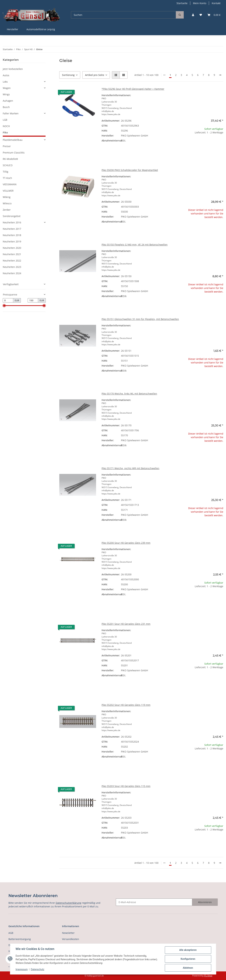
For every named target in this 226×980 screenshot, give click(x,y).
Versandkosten (71, 939)
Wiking (7, 197)
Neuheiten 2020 (12, 248)
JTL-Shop (208, 976)
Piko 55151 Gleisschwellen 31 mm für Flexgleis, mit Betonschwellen (140, 319)
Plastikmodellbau (13, 140)
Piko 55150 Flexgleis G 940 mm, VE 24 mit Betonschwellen (135, 245)
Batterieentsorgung (20, 939)
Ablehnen (188, 968)
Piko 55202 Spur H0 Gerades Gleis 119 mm (126, 705)
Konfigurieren (188, 959)
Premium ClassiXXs (14, 153)
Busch (6, 107)
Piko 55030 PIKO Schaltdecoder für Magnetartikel (130, 170)
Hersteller (13, 29)
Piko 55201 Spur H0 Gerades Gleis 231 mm (126, 624)
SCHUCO (8, 165)
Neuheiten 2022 (12, 261)
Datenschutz (37, 969)
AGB (11, 933)
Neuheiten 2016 (12, 222)
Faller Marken (11, 113)
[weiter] (220, 75)
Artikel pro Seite (95, 75)
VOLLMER (8, 191)
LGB (5, 120)
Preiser (7, 146)
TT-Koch (7, 178)
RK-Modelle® (10, 159)
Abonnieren (205, 902)
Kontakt (216, 3)
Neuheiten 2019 (12, 241)
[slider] (4, 306)
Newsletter (68, 933)
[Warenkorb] (214, 15)
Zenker (7, 210)
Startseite (182, 3)
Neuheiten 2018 (12, 235)
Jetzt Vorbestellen (13, 69)
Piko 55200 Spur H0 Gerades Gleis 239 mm (126, 543)
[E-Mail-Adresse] (154, 902)
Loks (5, 82)
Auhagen (8, 101)
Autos (6, 75)
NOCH (6, 126)
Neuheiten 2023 (12, 267)
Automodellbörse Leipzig (41, 29)
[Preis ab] (8, 300)
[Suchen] (123, 15)
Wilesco (7, 203)
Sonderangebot (12, 216)
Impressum (22, 969)
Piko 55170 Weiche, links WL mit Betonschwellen (129, 394)
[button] (193, 15)
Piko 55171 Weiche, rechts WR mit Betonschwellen (130, 468)
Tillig (5, 172)
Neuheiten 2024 (12, 273)
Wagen (7, 88)
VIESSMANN (10, 184)
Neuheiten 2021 (12, 254)
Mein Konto (200, 3)
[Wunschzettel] (201, 15)
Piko (5, 132)
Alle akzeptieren (188, 950)
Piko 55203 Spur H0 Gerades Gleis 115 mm (126, 786)
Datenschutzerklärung (68, 903)
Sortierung (68, 75)
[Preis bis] (33, 300)
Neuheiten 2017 (12, 229)
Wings (6, 94)
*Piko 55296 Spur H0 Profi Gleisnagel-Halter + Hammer (133, 89)
